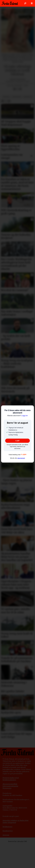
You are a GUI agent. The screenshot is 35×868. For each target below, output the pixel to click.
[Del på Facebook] (14, 89)
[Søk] (25, 3)
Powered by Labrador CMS (17, 841)
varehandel (17, 97)
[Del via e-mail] (20, 89)
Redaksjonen (7, 827)
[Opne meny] (32, 3)
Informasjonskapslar (10, 786)
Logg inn (17, 416)
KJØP (17, 441)
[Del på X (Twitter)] (17, 89)
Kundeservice (8, 831)
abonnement (21, 458)
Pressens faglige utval (11, 778)
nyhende (6, 97)
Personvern (7, 788)
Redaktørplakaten (9, 780)
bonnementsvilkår (10, 784)
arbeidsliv (28, 97)
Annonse (6, 835)
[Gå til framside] (10, 3)
